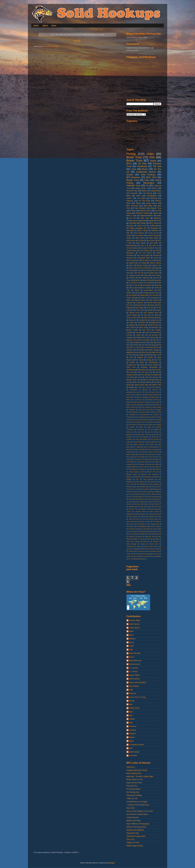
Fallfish (156, 430)
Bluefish (150, 400)
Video (150, 154)
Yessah (143, 223)
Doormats (143, 425)
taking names (152, 203)
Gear (128, 273)
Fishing (131, 154)
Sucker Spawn (132, 315)
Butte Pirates (131, 407)
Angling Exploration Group (137, 770)
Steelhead (142, 166)
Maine (144, 191)
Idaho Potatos (131, 454)
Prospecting (155, 497)
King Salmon (139, 235)
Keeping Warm (140, 300)
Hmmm (154, 188)
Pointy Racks (140, 494)
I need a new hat (153, 452)
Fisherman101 (135, 664)
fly (148, 549)
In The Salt (151, 457)
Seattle (132, 362)
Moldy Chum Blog (133, 821)
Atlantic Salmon (155, 263)
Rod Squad (139, 360)
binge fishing (147, 280)
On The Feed (131, 355)
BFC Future (154, 223)
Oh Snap (142, 163)
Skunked (130, 258)
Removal (150, 499)
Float (139, 270)
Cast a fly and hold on (149, 245)
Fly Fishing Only (133, 792)
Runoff (153, 504)
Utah (160, 534)
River (130, 502)
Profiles (150, 357)
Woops (143, 544)
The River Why (133, 529)
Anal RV (139, 392)
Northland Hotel (144, 487)
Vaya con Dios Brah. (134, 318)
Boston (132, 288)
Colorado (134, 193)
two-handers (147, 285)
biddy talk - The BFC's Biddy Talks (140, 776)
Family (129, 432)
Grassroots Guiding (134, 795)
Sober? (129, 198)
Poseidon (154, 228)
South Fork (131, 367)
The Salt (157, 166)
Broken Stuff (143, 405)
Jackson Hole (131, 350)
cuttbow (148, 382)
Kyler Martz (130, 462)
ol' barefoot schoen (137, 745)
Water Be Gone (150, 536)
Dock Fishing (157, 420)
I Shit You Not (138, 273)
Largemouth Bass (143, 462)
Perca (135, 492)
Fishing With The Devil (143, 435)
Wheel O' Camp (139, 539)
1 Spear (140, 387)
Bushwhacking (132, 245)
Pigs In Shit (157, 355)
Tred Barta (142, 534)
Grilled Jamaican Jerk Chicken (144, 444)
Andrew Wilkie (135, 620)
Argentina (141, 325)
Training (159, 531)
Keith (131, 690)
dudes (159, 318)
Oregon (141, 355)
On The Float (144, 201)
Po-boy (131, 494)
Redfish (132, 278)
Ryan (131, 712)
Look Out (143, 467)
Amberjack (130, 392)
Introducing (154, 298)
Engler (149, 427)
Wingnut (132, 734)
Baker (131, 631)
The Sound (144, 529)
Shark (142, 362)
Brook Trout (134, 157)
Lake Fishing (154, 300)
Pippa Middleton (156, 492)
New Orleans (151, 482)
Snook (142, 365)
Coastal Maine (132, 251)
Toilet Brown (143, 531)
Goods (151, 343)
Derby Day (147, 420)
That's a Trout (145, 522)
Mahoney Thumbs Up (139, 469)
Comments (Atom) (52, 46)
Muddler (156, 477)
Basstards (155, 328)
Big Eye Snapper (142, 397)
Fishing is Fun (132, 340)
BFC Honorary (132, 206)
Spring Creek (134, 313)
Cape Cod (141, 226)
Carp (128, 290)
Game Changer (132, 298)
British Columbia (132, 405)
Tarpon (156, 213)
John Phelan (134, 686)
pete (131, 748)
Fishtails (129, 437)
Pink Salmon (144, 492)
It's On (133, 218)
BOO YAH (151, 177)
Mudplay (129, 479)
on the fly (136, 285)
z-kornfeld (133, 756)
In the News (149, 347)
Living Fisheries (133, 817)
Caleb (131, 646)
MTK (128, 469)
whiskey (142, 559)
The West (141, 198)
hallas (131, 741)
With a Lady (131, 216)
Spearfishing (131, 370)
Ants (147, 392)
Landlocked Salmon (146, 172)
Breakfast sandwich (144, 288)
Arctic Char (155, 392)
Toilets (151, 531)
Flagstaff (145, 437)
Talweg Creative (132, 375)
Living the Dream (153, 464)
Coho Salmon (145, 251)
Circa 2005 (158, 412)
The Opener (157, 526)
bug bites (158, 280)
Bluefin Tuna (133, 180)
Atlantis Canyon (153, 325)
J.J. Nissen (133, 672)
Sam (131, 715)
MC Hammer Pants (133, 275)
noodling (139, 554)
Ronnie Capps (139, 502)
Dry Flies (155, 293)
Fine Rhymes (146, 432)
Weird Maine (140, 238)
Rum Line (137, 504)
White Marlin (154, 238)
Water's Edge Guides (135, 846)
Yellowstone (130, 546)
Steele (153, 161)
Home (36, 26)
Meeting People (132, 474)
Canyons (130, 201)
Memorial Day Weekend (150, 474)
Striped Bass (156, 191)
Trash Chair (132, 534)
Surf (157, 372)
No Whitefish (141, 484)
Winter (138, 203)
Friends (145, 439)
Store (54, 26)
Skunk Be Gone (155, 221)
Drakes (151, 425)
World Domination (133, 260)
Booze (145, 169)
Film (136, 432)
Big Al (131, 635)
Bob (157, 400)
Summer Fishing (153, 235)
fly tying (141, 240)
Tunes (129, 280)
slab (151, 556)
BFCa (129, 163)
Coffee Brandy (155, 226)
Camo (140, 410)
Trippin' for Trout (133, 843)
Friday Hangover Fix (138, 228)
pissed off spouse (132, 556)
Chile (150, 412)
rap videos (130, 323)
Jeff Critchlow (134, 679)
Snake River (144, 514)
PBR (149, 355)
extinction (132, 320)
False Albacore (139, 233)
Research (158, 499)
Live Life (156, 251)
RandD (150, 310)
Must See (145, 352)
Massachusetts (141, 305)
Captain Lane (156, 265)
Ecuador (132, 427)
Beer (128, 233)
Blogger (112, 863)
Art (135, 395)
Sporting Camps (156, 514)
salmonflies (141, 323)
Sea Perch (158, 507)
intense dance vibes (141, 385)
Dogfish (159, 422)
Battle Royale (141, 243)
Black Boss (155, 397)
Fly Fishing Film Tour (151, 270)
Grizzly (136, 345)
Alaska (159, 260)
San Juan (140, 507)
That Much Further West (136, 836)
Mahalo (142, 350)
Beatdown (155, 230)
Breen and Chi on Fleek (141, 402)
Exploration (141, 430)
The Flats (156, 522)
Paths (128, 492)
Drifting (137, 293)
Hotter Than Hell (140, 452)
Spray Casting (133, 517)
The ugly (153, 529)
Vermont (155, 377)
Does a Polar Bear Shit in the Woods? (141, 422)
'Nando (132, 737)
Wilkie (157, 539)
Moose (136, 352)
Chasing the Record (139, 412)
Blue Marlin (154, 243)
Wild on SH (147, 380)
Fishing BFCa (141, 338)
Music (139, 196)
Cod (146, 335)
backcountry (131, 240)
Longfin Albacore (132, 467)
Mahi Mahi (148, 206)
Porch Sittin (151, 494)
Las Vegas (155, 462)
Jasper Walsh (134, 675)
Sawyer (132, 719)
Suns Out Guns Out (145, 372)
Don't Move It (133, 425)
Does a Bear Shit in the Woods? (140, 268)
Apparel (132, 263)
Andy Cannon (134, 624)
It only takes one (139, 459)
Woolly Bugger (131, 544)
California (132, 410)
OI (147, 185)
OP (153, 487)
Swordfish (133, 223)
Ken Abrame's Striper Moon (137, 814)
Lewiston (142, 464)
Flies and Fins (132, 786)
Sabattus (132, 507)
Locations (140, 303)
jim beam (140, 551)
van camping (133, 559)
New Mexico (140, 482)
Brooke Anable (132, 330)
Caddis (147, 407)
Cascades (139, 333)
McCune (158, 469)
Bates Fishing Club (134, 773)
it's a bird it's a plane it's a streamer (141, 283)
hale (160, 549)
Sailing (149, 360)
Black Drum (130, 400)
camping (135, 549)
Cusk (134, 417)
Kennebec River (153, 273)
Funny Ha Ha (153, 233)
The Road (130, 377)
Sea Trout (158, 360)
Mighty (129, 352)
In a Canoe (137, 347)
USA (147, 377)
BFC (140, 395)
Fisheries (130, 338)
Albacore (145, 390)
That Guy (139, 519)
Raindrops (141, 499)
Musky (152, 305)
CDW (157, 288)
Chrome (129, 335)
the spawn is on (148, 260)
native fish (130, 554)
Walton (140, 536)
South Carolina (153, 365)
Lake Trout (145, 218)
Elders (141, 427)
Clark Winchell (135, 653)
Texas (131, 519)
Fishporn (156, 435)
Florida (133, 211)
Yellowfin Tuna (133, 185)
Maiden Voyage (153, 350)
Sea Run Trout (134, 509)
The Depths (154, 375)
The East (144, 315)
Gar (154, 340)
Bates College (143, 230)
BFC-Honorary (133, 177)
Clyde (138, 335)
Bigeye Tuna (156, 208)
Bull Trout (146, 330)
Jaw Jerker (131, 808)
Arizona (129, 395)
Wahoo (129, 238)
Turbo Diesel (152, 534)
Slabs (136, 514)
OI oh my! (150, 308)
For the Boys (145, 340)
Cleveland (132, 415)
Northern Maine (131, 487)
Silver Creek (154, 512)
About (45, 26)
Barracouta (130, 397)
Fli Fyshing (130, 270)
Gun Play (145, 345)
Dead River (151, 417)
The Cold (144, 375)
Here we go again (153, 449)
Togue (134, 531)
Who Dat (150, 539)
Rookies (158, 310)
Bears (131, 265)
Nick (131, 704)
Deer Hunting (137, 420)
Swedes (143, 517)
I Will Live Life (132, 798)
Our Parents (146, 489)
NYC (138, 479)
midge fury (155, 320)
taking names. (141, 188)
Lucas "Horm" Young (137, 697)
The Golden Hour (153, 524)
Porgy (159, 494)
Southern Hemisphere (149, 367)
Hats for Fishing (148, 447)
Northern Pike (132, 191)
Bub (151, 405)
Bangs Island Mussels (152, 395)
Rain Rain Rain (138, 310)
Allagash (132, 325)
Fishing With (154, 338)
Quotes (130, 175)
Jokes (129, 300)
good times (151, 240)
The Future (130, 524)
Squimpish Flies (133, 833)
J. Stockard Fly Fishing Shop (138, 805)
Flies (147, 180)
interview (131, 551)
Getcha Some (145, 211)
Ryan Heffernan (144, 278)
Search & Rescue (148, 509)
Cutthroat (142, 417)
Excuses (155, 335)
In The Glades (141, 457)
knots (147, 551)
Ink (157, 347)
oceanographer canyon (152, 554)
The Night (155, 315)
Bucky (132, 642)
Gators (129, 442)
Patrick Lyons (134, 708)
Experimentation (147, 216)
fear (155, 382)
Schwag (156, 255)
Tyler (131, 723)
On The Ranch (145, 253)
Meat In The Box (153, 472)
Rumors (146, 504)
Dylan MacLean (135, 660)
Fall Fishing (147, 193)
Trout (140, 377)
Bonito (128, 402)
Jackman (150, 459)
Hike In (144, 298)
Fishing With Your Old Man (149, 295)
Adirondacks (133, 390)
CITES (140, 407)
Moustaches (147, 477)
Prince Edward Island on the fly (139, 497)
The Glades (141, 524)
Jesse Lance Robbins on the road (140, 811)
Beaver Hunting (142, 265)
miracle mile (155, 551)
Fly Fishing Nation (134, 789)
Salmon (156, 278)
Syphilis (151, 517)
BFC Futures (131, 328)
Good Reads (138, 442)
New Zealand (140, 208)
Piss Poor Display (143, 255)
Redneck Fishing (142, 213)
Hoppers (129, 452)
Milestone (129, 477)
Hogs (153, 345)
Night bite (155, 352)
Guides (129, 235)
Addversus (131, 767)
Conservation (148, 290)
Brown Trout (134, 161)
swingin (132, 387)
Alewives (155, 390)
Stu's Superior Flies (151, 313)
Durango (158, 425)
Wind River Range (133, 541)
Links (134, 169)
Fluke (154, 437)
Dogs (157, 268)
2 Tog (147, 387)
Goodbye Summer (139, 343)
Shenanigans (153, 362)
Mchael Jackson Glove (136, 472)
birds (139, 546)
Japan (157, 459)
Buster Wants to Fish (135, 779)
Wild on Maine (149, 318)
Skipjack (129, 514)
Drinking (146, 293)
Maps (151, 469)
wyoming (130, 230)
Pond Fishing (156, 275)
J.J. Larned (133, 668)
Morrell (132, 701)
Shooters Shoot (140, 512)
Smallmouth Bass (143, 258)
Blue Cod (141, 400)
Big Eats (130, 226)
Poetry (146, 275)
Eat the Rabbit (132, 295)
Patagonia (156, 489)
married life (143, 320)
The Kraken (130, 526)
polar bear (144, 556)
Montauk (138, 477)
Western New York (133, 380)
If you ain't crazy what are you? (148, 454)
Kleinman (133, 693)
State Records (143, 370)
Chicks (137, 290)
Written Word (154, 544)
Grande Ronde (150, 442)
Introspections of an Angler (137, 802)
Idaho (159, 216)
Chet (131, 650)
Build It (157, 405)
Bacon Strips (144, 328)
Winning (154, 198)
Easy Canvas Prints (134, 783)
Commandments (144, 415)
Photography (152, 196)
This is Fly (130, 839)
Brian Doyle (155, 402)
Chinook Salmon (132, 248)
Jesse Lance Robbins (138, 682)
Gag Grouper (154, 439)
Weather (137, 280)
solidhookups (134, 752)
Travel (156, 258)
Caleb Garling (157, 407)
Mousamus (130, 253)
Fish (152, 157)
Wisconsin (146, 541)
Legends (130, 303)
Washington (149, 183)
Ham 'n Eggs (136, 447)
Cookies (156, 415)
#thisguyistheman (155, 323)
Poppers (140, 357)
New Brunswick (149, 479)
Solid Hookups (148, 175)
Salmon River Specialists (136, 827)
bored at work (148, 546)
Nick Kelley (139, 308)
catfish (143, 549)
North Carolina (154, 484)
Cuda (128, 417)
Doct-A (132, 657)
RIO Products (131, 499)
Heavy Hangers (140, 449)
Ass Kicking (142, 263)
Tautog (159, 517)
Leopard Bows (131, 464)
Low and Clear (154, 467)
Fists (137, 437)
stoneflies (158, 556)
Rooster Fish (151, 502)
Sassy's (149, 507)
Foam (138, 439)
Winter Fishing (137, 382)
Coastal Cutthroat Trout (150, 248)
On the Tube (136, 489)
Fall (149, 430)
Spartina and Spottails (135, 830)
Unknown (133, 726)
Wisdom (156, 541)
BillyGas (132, 639)
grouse (154, 549)
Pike (131, 357)
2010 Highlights (156, 387)
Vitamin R (132, 536)
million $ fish (157, 385)
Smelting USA (132, 365)
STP (160, 504)
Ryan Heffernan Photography (138, 824)
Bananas (158, 285)
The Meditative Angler (144, 526)
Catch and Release (152, 333)
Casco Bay (149, 410)
